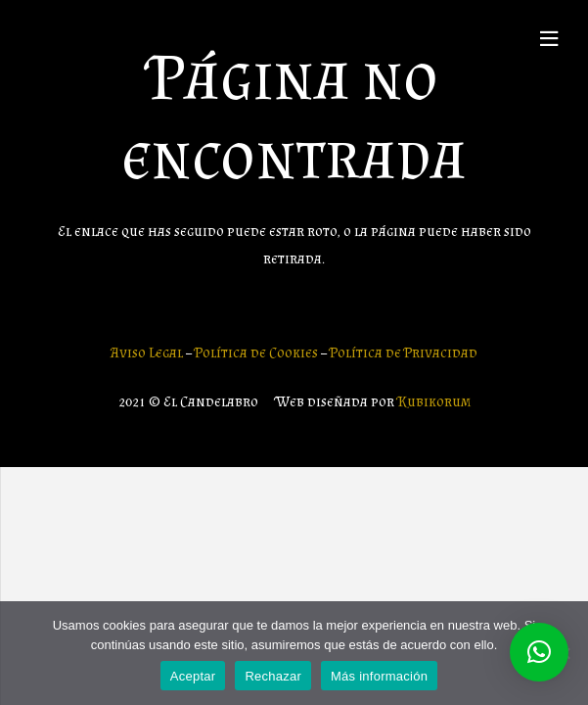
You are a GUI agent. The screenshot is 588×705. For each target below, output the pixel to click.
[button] (539, 652)
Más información (379, 676)
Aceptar (193, 676)
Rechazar (273, 676)
